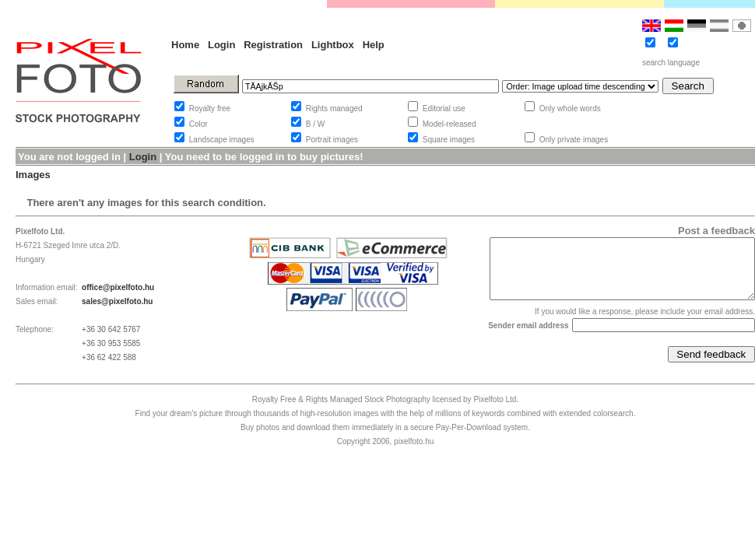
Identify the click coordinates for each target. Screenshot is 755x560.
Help (374, 45)
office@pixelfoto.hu (118, 287)
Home (185, 45)
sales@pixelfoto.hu (117, 301)
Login (221, 45)
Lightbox (333, 45)
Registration (273, 45)
